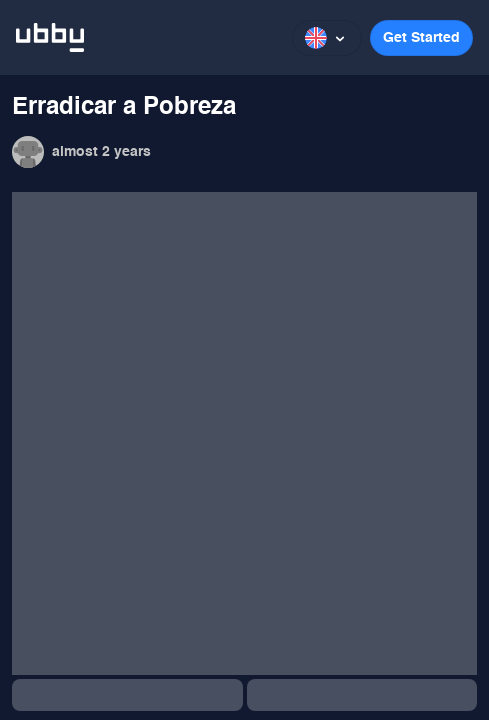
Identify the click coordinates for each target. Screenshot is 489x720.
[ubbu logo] (50, 37)
